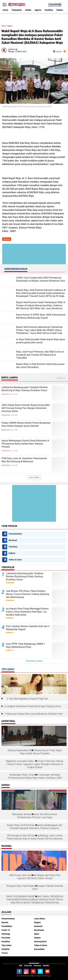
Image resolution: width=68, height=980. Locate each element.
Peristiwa (13, 547)
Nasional (13, 540)
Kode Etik (28, 966)
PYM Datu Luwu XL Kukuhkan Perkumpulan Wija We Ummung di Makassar (24, 460)
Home (5, 10)
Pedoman (37, 966)
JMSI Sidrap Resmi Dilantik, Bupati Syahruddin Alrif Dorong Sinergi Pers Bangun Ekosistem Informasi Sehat (26, 408)
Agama (38, 10)
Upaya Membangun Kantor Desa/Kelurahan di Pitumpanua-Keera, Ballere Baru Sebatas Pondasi (25, 444)
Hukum (60, 10)
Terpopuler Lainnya (34, 661)
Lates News (39, 919)
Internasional (40, 942)
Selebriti (5, 949)
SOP (21, 966)
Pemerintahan (15, 534)
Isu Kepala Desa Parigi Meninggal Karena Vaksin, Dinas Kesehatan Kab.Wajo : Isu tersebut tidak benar (27, 612)
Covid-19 (6, 930)
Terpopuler (17, 10)
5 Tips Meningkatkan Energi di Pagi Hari (27, 699)
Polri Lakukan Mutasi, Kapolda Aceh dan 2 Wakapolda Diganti (28, 628)
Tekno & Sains (15, 560)
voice (57, 51)
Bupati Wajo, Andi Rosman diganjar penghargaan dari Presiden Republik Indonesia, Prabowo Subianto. (35, 827)
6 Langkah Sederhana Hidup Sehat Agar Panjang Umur (33, 706)
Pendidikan (7, 926)
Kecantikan (39, 949)
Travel (4, 953)
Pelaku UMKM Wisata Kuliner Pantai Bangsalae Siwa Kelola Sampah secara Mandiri (26, 424)
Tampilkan (61, 378)
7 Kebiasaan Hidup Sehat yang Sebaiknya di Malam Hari (33, 714)
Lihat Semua (34, 478)
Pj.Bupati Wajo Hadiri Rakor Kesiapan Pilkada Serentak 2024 (35, 887)
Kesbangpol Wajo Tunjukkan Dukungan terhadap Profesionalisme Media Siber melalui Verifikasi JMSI (35, 776)
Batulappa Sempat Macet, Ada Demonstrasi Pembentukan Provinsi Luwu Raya (35, 816)
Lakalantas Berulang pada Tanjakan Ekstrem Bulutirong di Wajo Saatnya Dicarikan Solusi (25, 389)
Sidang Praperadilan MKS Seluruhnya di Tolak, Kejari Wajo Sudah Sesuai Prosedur (35, 752)
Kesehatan (39, 930)
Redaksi (46, 966)
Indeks (28, 10)
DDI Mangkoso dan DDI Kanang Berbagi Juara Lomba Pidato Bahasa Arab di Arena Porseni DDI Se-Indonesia (35, 837)
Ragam (37, 922)
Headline (49, 10)
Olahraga (6, 934)
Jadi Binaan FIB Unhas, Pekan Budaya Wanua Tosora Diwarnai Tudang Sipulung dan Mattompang (27, 594)
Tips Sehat (7, 945)
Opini (37, 934)
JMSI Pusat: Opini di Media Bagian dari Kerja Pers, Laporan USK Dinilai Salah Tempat (35, 877)
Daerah (5, 922)
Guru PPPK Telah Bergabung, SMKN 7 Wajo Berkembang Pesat (25, 645)
